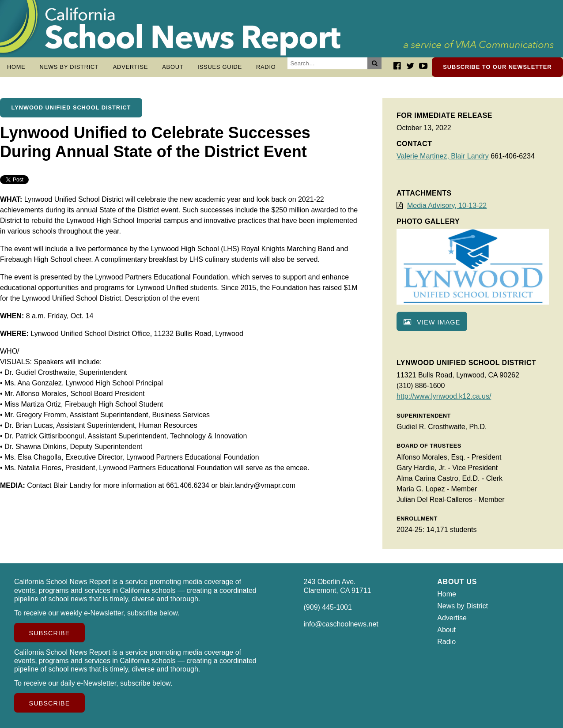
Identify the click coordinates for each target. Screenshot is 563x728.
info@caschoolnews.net (341, 624)
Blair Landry (470, 156)
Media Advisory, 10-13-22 (447, 206)
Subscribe (50, 633)
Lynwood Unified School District (71, 108)
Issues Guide (220, 67)
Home (16, 67)
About (173, 67)
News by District (69, 67)
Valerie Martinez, (424, 156)
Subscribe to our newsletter (497, 67)
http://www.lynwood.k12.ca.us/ (444, 396)
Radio (266, 67)
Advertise (131, 67)
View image (432, 322)
